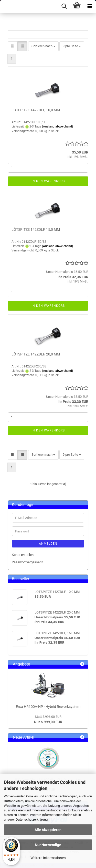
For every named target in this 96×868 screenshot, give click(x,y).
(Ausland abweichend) (57, 126)
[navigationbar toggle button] (90, 6)
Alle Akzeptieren (48, 830)
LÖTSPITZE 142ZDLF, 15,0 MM (36, 229)
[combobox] (43, 46)
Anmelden (48, 544)
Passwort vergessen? (27, 562)
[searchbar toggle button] (64, 6)
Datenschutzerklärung (32, 819)
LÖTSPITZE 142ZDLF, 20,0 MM (36, 354)
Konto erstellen (23, 555)
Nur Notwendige (48, 845)
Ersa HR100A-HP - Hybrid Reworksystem (48, 707)
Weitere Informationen (48, 858)
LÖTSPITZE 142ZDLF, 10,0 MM (36, 110)
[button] (13, 46)
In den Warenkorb (48, 181)
